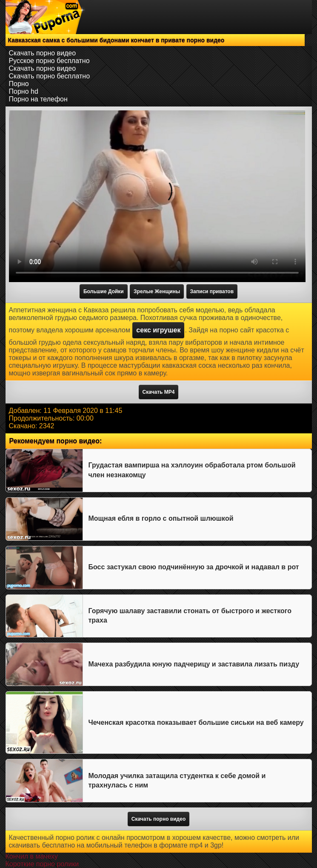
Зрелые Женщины (157, 291)
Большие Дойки (104, 291)
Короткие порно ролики (42, 864)
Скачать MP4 (159, 392)
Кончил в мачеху (32, 856)
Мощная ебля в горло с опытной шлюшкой (161, 518)
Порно (19, 84)
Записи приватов (212, 291)
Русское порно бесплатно (49, 61)
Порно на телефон (38, 99)
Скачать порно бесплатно (50, 76)
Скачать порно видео (43, 53)
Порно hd (24, 91)
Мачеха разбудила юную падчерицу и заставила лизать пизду (194, 664)
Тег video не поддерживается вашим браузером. (157, 196)
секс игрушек (158, 330)
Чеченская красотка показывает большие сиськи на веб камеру (196, 722)
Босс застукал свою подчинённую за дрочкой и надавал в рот (194, 567)
